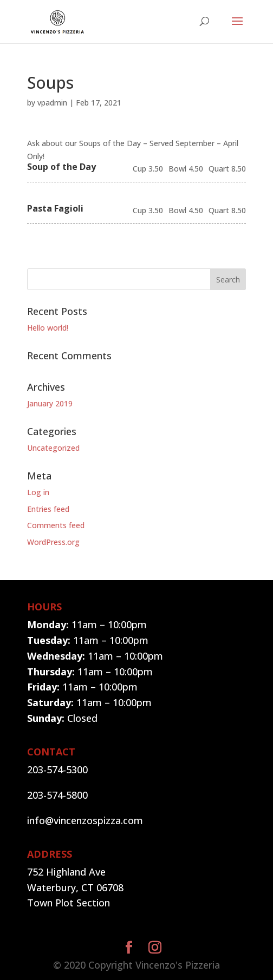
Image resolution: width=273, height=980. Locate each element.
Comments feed (56, 525)
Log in (38, 492)
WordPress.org (53, 542)
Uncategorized (53, 448)
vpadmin (52, 103)
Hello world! (48, 328)
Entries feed (48, 509)
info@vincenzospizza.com (85, 820)
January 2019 (50, 403)
